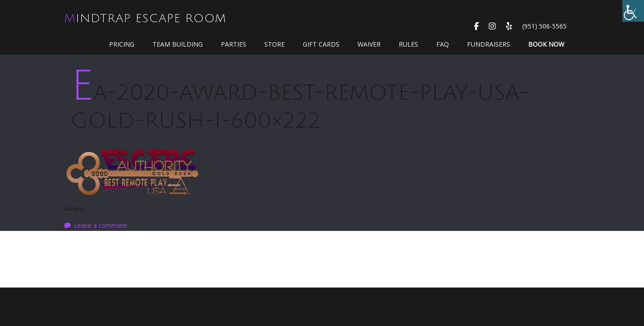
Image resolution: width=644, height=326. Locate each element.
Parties (234, 44)
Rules (408, 44)
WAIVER (369, 44)
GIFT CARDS (321, 44)
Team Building (178, 44)
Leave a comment (100, 225)
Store (274, 44)
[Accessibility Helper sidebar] (633, 11)
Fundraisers (489, 44)
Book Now (546, 44)
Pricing (122, 44)
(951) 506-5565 (544, 26)
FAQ (443, 44)
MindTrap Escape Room (145, 19)
